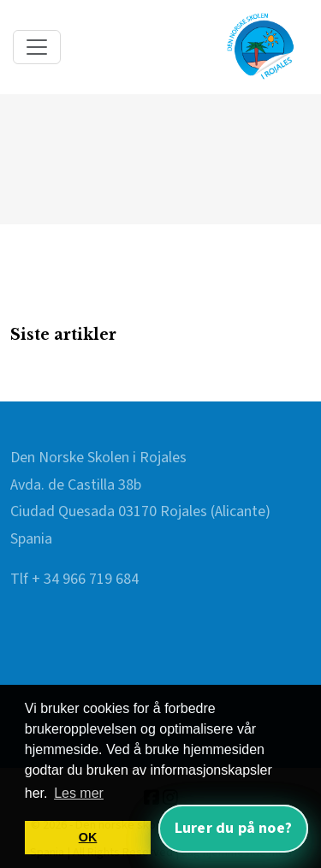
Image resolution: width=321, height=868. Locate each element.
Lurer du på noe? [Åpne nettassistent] (233, 828)
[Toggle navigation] (37, 47)
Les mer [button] (79, 793)
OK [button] (88, 837)
